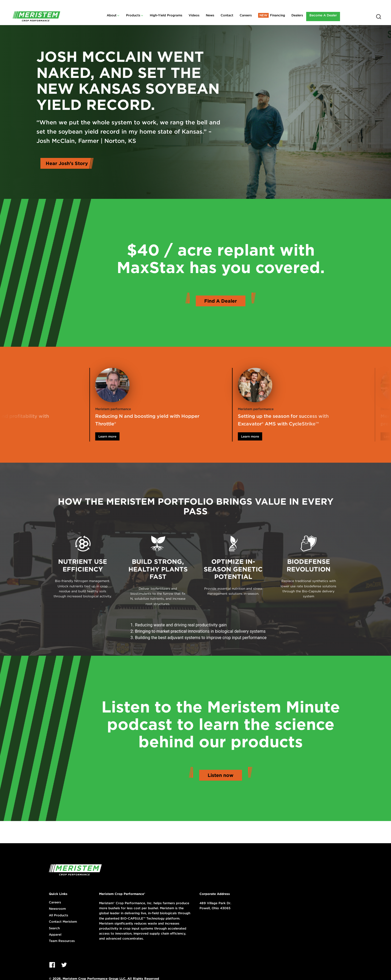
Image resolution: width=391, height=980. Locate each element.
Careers (246, 15)
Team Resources (62, 941)
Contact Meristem (63, 922)
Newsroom (57, 909)
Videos (194, 15)
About (112, 15)
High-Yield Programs (166, 15)
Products (133, 15)
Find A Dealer (221, 301)
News (210, 15)
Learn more (120, 436)
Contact (227, 15)
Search (54, 928)
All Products (59, 915)
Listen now (221, 775)
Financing (278, 15)
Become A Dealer (323, 15)
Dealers (297, 15)
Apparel (55, 935)
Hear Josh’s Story (67, 163)
